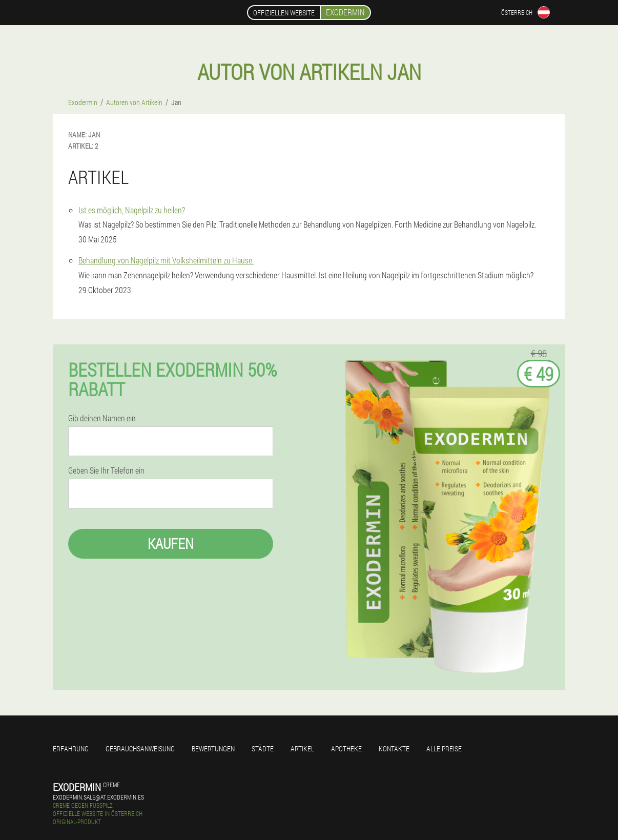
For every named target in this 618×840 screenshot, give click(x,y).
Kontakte (394, 749)
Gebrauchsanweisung (140, 749)
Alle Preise (444, 749)
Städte (263, 749)
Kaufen (171, 544)
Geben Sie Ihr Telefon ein (106, 470)
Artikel (302, 749)
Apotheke (346, 749)
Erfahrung (71, 749)
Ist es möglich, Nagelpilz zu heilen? (132, 210)
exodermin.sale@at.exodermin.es (98, 797)
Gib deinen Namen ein (102, 418)
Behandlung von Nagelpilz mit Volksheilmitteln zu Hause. (166, 260)
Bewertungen (213, 749)
